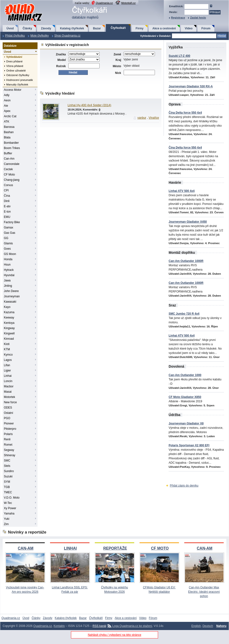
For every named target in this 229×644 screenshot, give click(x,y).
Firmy (140, 28)
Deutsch (208, 626)
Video (189, 28)
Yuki (7, 519)
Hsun (7, 265)
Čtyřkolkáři (118, 28)
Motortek (10, 397)
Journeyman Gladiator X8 (186, 423)
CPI (6, 190)
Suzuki (8, 476)
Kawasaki (10, 302)
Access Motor (13, 90)
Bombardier (11, 143)
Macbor (9, 386)
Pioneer (9, 423)
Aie (6, 106)
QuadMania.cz (18, 4)
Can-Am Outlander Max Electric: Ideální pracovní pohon (204, 592)
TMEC (8, 492)
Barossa (9, 127)
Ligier (7, 371)
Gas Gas (10, 233)
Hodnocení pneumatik (20, 80)
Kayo (7, 307)
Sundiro (9, 471)
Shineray (10, 455)
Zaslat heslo (198, 18)
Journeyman (12, 296)
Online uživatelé (16, 71)
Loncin (8, 381)
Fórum (206, 28)
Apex (7, 111)
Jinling (8, 286)
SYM (7, 482)
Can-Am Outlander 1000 (185, 375)
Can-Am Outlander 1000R (186, 261)
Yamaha (9, 514)
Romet (8, 445)
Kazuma (9, 312)
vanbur (142, 118)
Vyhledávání (14, 57)
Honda (8, 259)
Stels (7, 466)
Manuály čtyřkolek (17, 85)
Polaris (8, 434)
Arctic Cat (10, 116)
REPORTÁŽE (115, 548)
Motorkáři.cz (128, 3)
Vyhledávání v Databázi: (156, 36)
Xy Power (10, 508)
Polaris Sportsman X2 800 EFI (189, 445)
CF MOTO (160, 548)
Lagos (8, 360)
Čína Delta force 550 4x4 (185, 113)
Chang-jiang (12, 180)
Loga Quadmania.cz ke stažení (132, 626)
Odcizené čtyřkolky (18, 75)
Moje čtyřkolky (39, 36)
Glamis (8, 243)
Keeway (9, 318)
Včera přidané (15, 66)
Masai (8, 392)
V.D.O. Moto (12, 498)
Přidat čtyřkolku (15, 36)
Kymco (8, 355)
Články (27, 28)
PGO (7, 418)
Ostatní (9, 413)
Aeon (7, 100)
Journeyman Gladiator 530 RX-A (191, 86)
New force (10, 402)
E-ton (7, 212)
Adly (7, 95)
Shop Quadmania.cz (67, 36)
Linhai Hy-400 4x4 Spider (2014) (89, 105)
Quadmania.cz (104, 3)
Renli (7, 439)
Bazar (97, 28)
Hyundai (9, 275)
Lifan (7, 365)
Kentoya (9, 323)
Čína (7, 196)
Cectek (8, 169)
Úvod (10, 28)
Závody (46, 28)
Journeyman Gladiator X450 (188, 222)
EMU (7, 217)
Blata (7, 137)
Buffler (8, 153)
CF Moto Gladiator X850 (185, 397)
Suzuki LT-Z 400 (179, 56)
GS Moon (10, 254)
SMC (7, 461)
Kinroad (9, 339)
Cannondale (12, 164)
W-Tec (8, 503)
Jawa (7, 280)
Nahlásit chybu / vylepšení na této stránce (114, 635)
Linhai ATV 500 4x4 (182, 191)
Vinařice (154, 118)
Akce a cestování (164, 28)
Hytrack (9, 270)
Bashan (9, 132)
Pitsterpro (10, 429)
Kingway (9, 328)
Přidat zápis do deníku (184, 486)
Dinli (7, 201)
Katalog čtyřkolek (72, 28)
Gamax (9, 228)
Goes (7, 249)
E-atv (7, 206)
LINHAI (70, 548)
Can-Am (9, 159)
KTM (7, 349)
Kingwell (9, 333)
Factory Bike (12, 222)
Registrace (178, 18)
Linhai (8, 376)
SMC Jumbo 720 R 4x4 (184, 314)
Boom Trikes (12, 148)
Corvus (8, 185)
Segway (9, 450)
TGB (7, 487)
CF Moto (9, 175)
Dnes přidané (14, 61)
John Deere (11, 291)
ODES (8, 408)
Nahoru (221, 626)
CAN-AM (26, 548)
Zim (6, 524)
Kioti (7, 344)
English (196, 626)
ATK (6, 122)
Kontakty (59, 626)
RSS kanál (99, 626)
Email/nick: (176, 6)
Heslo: (173, 12)
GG (6, 238)
